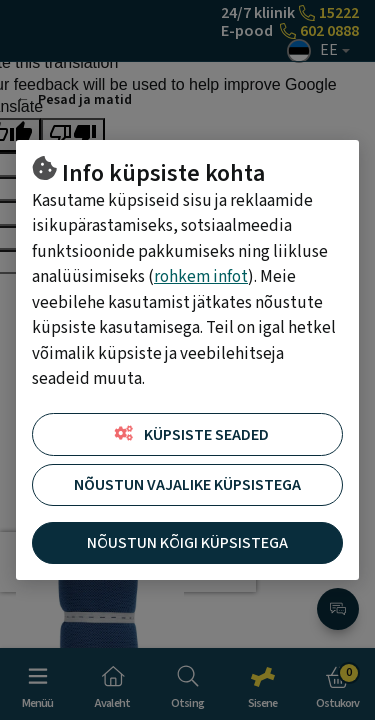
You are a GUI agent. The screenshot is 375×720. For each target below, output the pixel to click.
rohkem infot (201, 277)
